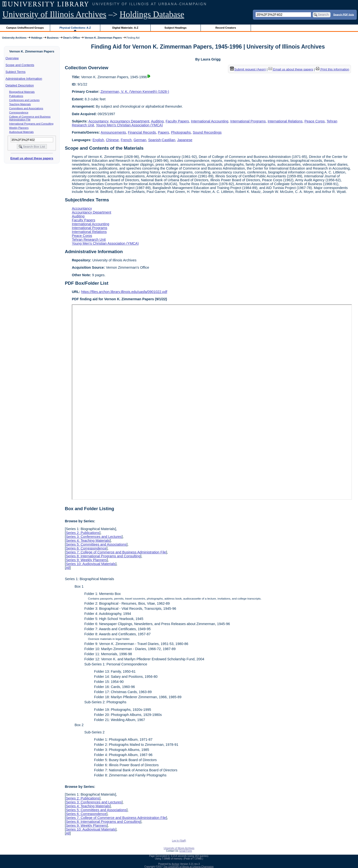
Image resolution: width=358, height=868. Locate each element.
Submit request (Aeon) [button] (248, 69)
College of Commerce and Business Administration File (30, 118)
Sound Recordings (207, 132)
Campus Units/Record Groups (25, 28)
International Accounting (210, 121)
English (98, 140)
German (140, 140)
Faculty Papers (177, 121)
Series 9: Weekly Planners (86, 560)
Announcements (113, 132)
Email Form (186, 851)
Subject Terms (16, 72)
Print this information (332, 69)
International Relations (285, 121)
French (126, 140)
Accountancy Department (130, 121)
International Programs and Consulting (31, 124)
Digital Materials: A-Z (125, 28)
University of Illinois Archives (54, 14)
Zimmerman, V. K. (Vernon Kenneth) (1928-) (135, 92)
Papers (164, 132)
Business (53, 38)
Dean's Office (72, 38)
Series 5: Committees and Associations (96, 544)
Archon (175, 864)
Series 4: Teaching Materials (88, 541)
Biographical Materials (22, 92)
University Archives (14, 38)
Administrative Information (24, 79)
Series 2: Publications (83, 533)
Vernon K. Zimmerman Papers (103, 38)
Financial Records (142, 132)
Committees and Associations (26, 108)
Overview (12, 58)
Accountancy (98, 121)
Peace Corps (315, 121)
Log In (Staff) (179, 841)
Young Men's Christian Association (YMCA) (129, 125)
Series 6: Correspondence (86, 548)
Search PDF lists (344, 14)
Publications (16, 96)
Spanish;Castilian (162, 140)
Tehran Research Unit (89, 240)
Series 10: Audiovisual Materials (91, 564)
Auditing (157, 121)
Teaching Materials (20, 104)
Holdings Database (152, 14)
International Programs (248, 121)
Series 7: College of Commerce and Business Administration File (116, 552)
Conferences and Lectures (24, 100)
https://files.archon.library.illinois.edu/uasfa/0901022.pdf (124, 292)
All (68, 568)
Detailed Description (20, 85)
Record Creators (226, 28)
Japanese (185, 140)
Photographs (181, 132)
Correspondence (19, 112)
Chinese (112, 140)
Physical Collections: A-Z (75, 28)
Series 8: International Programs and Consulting (103, 556)
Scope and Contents (20, 65)
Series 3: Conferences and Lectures (94, 537)
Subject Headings (176, 28)
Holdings (37, 38)
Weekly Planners (19, 128)
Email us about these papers (32, 158)
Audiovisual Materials (22, 132)
